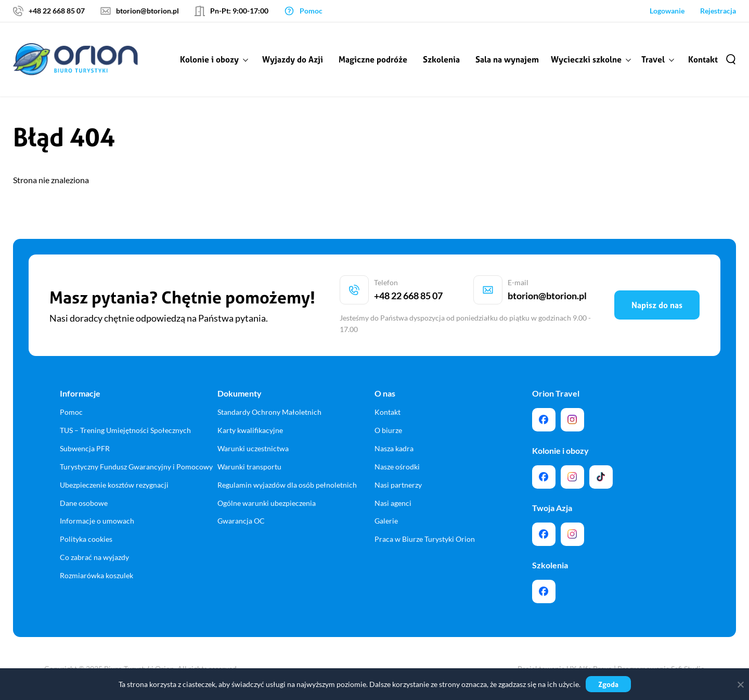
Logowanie (667, 11)
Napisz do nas (657, 305)
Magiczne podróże (373, 59)
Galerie (386, 521)
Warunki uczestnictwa (253, 448)
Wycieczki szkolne (586, 59)
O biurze (388, 430)
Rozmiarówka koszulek (96, 575)
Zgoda (608, 684)
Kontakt (703, 59)
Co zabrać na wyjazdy (94, 557)
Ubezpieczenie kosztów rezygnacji (114, 485)
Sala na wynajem (507, 59)
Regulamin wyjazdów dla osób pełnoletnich (287, 485)
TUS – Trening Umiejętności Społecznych (125, 430)
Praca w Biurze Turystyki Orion (425, 539)
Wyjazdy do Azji (293, 59)
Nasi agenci (393, 503)
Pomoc (71, 412)
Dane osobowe (84, 503)
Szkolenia (441, 59)
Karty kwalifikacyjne (250, 430)
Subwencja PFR (85, 448)
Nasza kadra (394, 448)
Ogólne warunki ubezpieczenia (267, 503)
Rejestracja (718, 11)
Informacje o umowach (97, 521)
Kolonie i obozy (209, 59)
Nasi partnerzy (398, 485)
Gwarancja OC (241, 521)
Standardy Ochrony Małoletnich (269, 412)
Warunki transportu (249, 467)
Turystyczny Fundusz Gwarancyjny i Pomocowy (136, 467)
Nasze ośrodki (397, 467)
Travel (653, 59)
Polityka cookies (86, 539)
